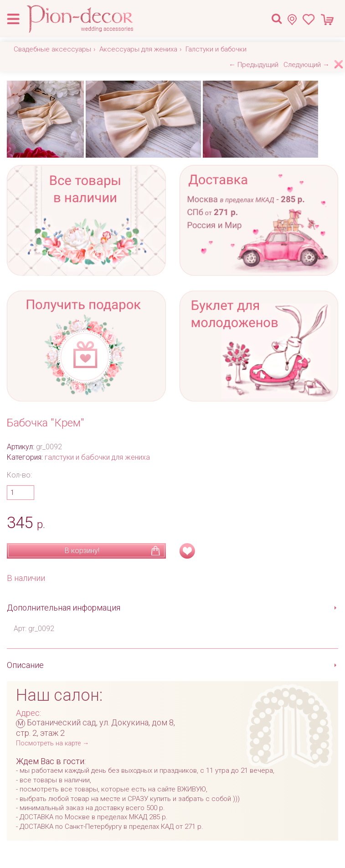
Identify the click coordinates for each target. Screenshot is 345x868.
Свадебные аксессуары (52, 49)
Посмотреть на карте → (52, 743)
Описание (25, 665)
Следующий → (306, 65)
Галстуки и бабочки (216, 49)
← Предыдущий (254, 65)
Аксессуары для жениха (138, 49)
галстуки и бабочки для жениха (97, 457)
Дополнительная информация (64, 608)
